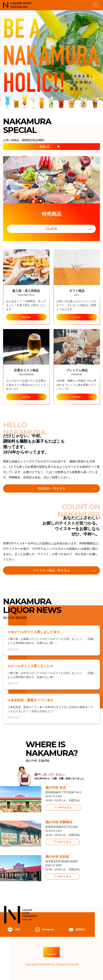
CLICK (51, 229)
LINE (14, 930)
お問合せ (77, 930)
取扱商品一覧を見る (52, 488)
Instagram (44, 930)
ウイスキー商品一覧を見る (51, 570)
